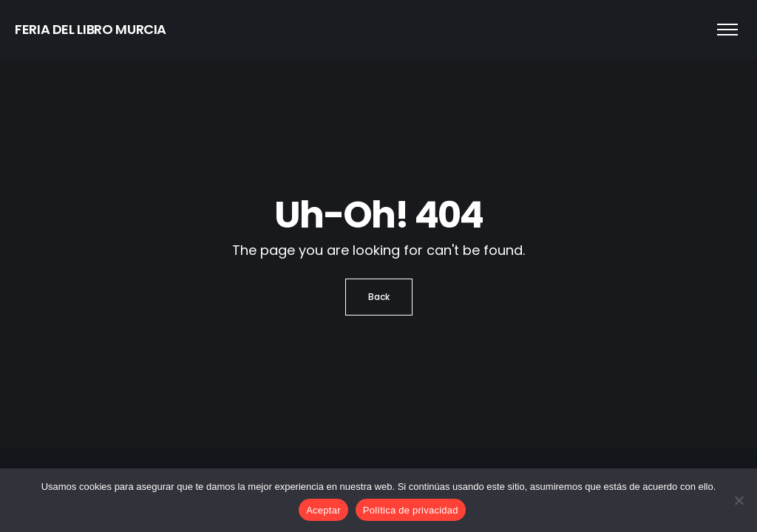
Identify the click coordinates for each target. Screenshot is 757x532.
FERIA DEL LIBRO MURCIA (91, 29)
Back (379, 297)
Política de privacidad (411, 510)
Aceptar (323, 510)
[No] (739, 500)
